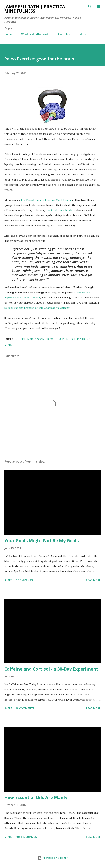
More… (84, 34)
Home (8, 34)
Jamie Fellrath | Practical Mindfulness (36, 9)
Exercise (20, 339)
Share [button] (8, 345)
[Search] (90, 7)
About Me (64, 34)
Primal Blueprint (58, 339)
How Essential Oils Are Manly (36, 797)
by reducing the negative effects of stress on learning (37, 308)
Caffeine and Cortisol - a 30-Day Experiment (51, 669)
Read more (93, 580)
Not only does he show (61, 210)
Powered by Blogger (52, 858)
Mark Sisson (36, 339)
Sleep (75, 339)
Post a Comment (27, 837)
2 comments (24, 580)
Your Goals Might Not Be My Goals (42, 540)
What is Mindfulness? (35, 34)
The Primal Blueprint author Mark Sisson (46, 200)
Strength (87, 339)
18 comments (25, 708)
